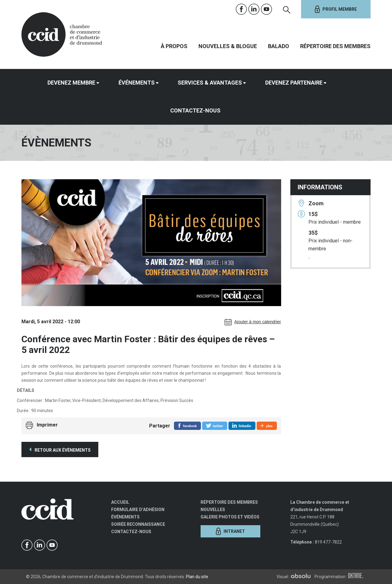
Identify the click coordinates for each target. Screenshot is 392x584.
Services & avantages (210, 83)
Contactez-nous (195, 110)
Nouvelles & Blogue (228, 46)
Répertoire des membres (335, 46)
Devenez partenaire (294, 83)
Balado (279, 46)
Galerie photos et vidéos (230, 517)
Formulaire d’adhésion (138, 510)
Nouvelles (213, 510)
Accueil (120, 502)
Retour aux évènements (60, 449)
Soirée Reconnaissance (138, 524)
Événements (137, 83)
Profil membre (336, 9)
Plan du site (197, 577)
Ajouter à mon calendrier (253, 322)
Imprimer (47, 425)
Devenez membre (71, 83)
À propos (174, 46)
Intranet (230, 531)
